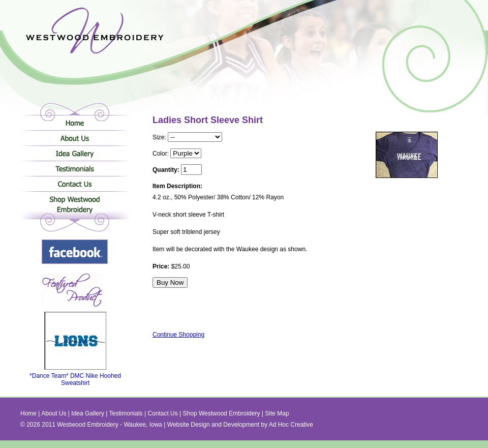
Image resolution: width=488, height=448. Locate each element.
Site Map (277, 413)
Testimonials (74, 168)
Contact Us (74, 184)
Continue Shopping (178, 335)
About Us (74, 138)
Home (74, 123)
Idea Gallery (74, 153)
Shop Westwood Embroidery (74, 206)
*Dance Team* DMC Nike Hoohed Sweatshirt (75, 377)
